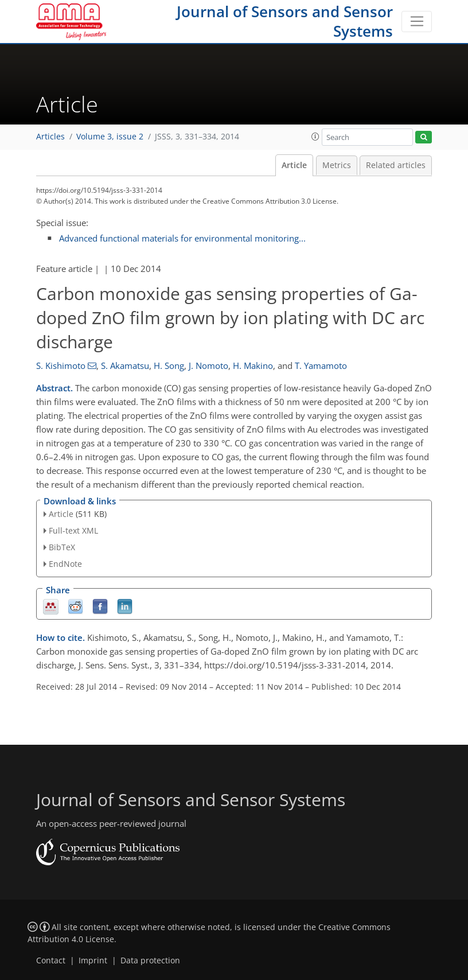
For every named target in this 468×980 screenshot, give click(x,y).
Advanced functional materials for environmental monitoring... (182, 238)
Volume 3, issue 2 (110, 137)
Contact (51, 960)
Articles (50, 137)
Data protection (150, 960)
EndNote (65, 564)
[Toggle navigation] (417, 22)
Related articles (396, 165)
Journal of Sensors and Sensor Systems (285, 21)
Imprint (93, 960)
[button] (315, 137)
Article (294, 165)
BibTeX (62, 547)
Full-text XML (73, 530)
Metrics (337, 165)
